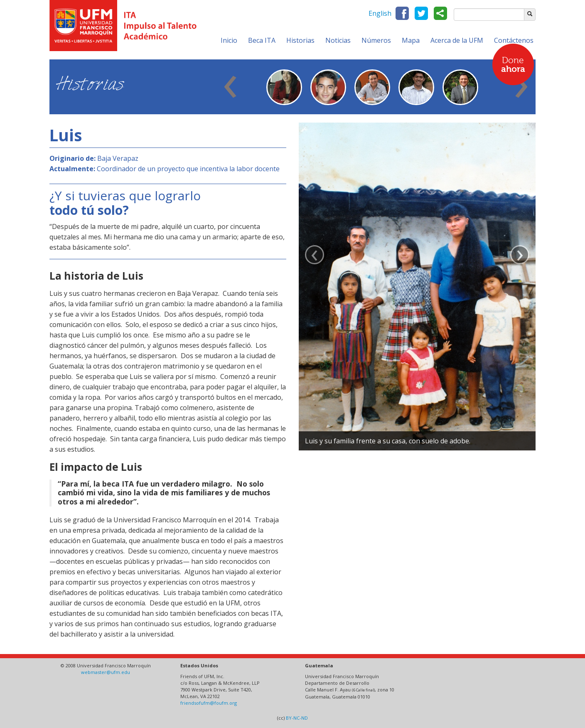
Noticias (338, 40)
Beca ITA (262, 40)
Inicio (229, 40)
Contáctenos (514, 40)
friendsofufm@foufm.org (209, 703)
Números (376, 40)
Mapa (411, 40)
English (380, 13)
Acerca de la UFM (457, 40)
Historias (300, 40)
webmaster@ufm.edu (106, 672)
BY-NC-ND (297, 718)
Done (513, 65)
